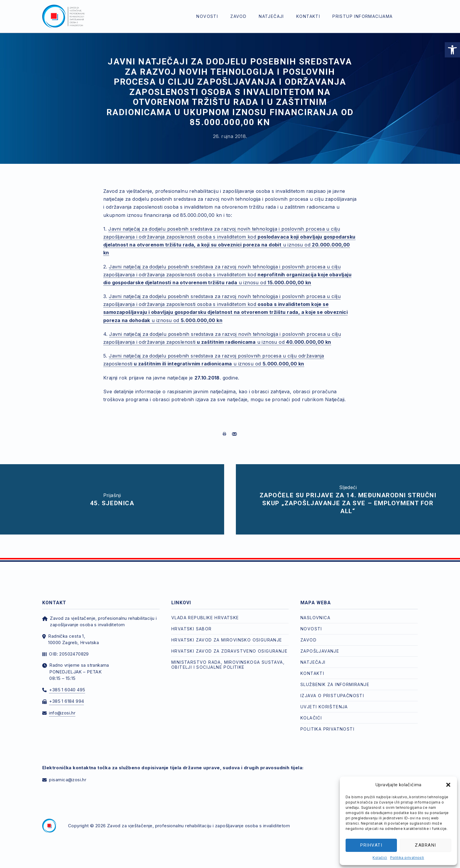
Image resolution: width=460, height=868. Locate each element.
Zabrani (426, 845)
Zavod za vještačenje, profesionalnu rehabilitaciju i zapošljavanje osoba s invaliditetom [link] (198, 826)
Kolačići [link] (380, 858)
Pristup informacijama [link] (362, 16)
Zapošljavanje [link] (320, 651)
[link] (452, 50)
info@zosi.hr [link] (62, 713)
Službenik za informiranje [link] (335, 684)
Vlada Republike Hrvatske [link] (205, 618)
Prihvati (371, 845)
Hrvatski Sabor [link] (192, 629)
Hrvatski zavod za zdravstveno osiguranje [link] (229, 651)
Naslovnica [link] (315, 618)
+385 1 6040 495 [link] (67, 690)
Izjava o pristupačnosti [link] (332, 696)
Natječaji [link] (271, 16)
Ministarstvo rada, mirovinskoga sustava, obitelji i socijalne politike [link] (228, 665)
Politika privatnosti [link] (407, 858)
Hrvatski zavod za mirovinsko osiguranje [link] (227, 640)
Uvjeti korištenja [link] (324, 707)
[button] (448, 785)
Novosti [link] (207, 16)
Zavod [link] (238, 16)
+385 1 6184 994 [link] (66, 701)
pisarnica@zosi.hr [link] (68, 780)
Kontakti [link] (308, 16)
